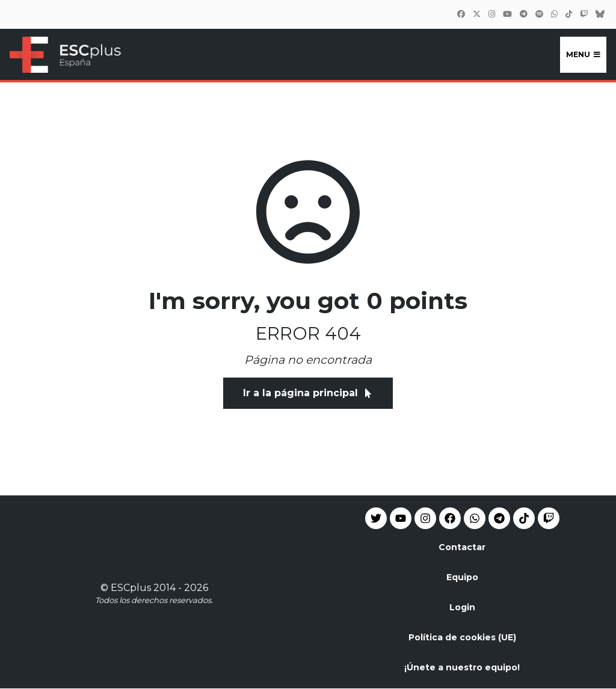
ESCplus (131, 588)
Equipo (462, 577)
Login (462, 607)
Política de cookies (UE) (462, 637)
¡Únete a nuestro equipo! (462, 667)
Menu (583, 54)
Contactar (462, 547)
